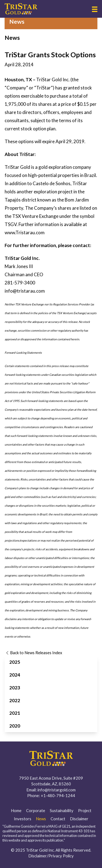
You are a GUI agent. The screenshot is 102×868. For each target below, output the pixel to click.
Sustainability (62, 810)
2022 (15, 700)
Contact (58, 819)
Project (85, 810)
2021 (15, 713)
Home (16, 810)
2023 (15, 688)
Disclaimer (79, 819)
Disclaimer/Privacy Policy (51, 856)
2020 (15, 726)
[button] (95, 9)
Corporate (36, 810)
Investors (23, 819)
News (41, 819)
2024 (15, 675)
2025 (15, 662)
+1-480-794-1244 (58, 795)
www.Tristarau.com (25, 232)
